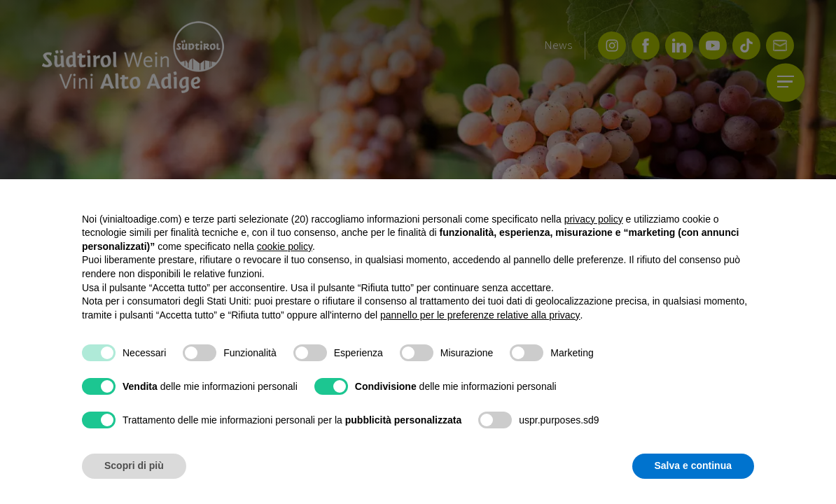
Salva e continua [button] (693, 465)
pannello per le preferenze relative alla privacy (480, 315)
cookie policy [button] (285, 246)
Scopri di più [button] (134, 465)
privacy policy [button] (594, 219)
